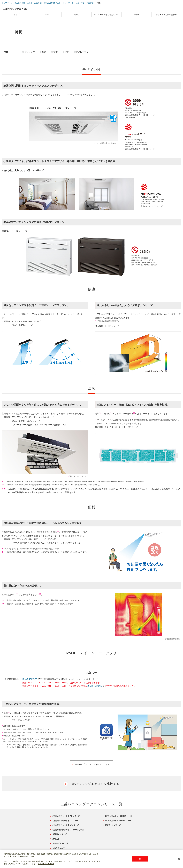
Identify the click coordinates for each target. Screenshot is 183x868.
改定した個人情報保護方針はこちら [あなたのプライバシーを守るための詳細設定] (21, 856)
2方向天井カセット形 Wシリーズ (66, 825)
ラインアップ (68, 3)
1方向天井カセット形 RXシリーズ (66, 816)
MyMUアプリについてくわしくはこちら (92, 764)
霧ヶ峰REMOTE (31, 679)
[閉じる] (179, 859)
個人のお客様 (20, 3)
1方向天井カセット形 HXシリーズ (118, 816)
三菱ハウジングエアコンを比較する (94, 784)
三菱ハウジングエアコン (85, 3)
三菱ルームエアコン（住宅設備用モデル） (44, 3)
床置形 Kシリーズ (59, 834)
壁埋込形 (56, 839)
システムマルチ (59, 848)
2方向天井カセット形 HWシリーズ (119, 821)
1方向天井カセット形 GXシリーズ (66, 821)
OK (140, 859)
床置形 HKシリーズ (113, 825)
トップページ (7, 3)
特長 (99, 3)
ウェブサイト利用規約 (46, 864)
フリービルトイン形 (60, 844)
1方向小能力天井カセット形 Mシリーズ (68, 830)
